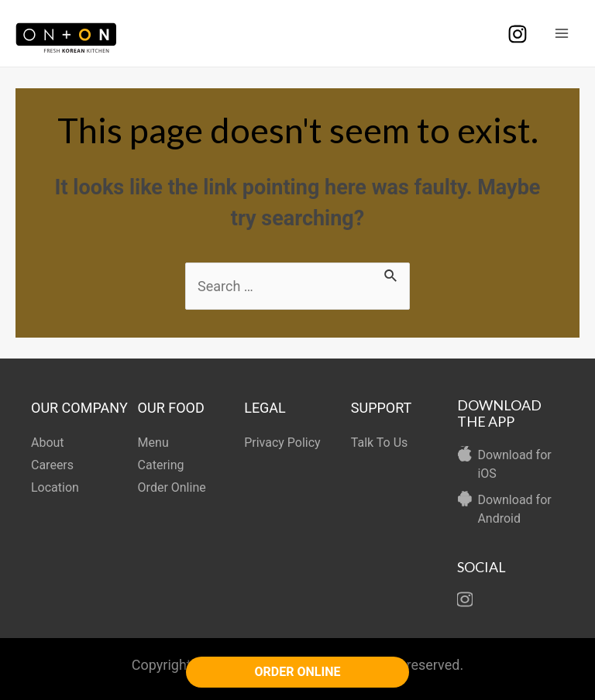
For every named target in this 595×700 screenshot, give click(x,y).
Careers (52, 465)
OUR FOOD (171, 408)
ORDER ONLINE (298, 672)
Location (55, 487)
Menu (153, 443)
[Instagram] (518, 34)
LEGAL (265, 408)
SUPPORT (382, 408)
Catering (161, 465)
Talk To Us (380, 443)
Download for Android (514, 509)
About (48, 443)
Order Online (172, 487)
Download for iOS (514, 464)
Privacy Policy (282, 443)
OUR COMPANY (79, 408)
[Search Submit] (391, 273)
